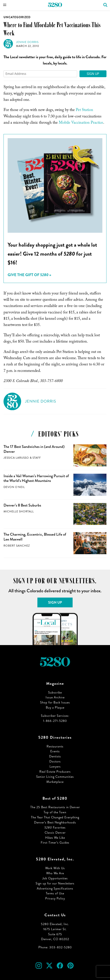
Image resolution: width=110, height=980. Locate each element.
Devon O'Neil (14, 487)
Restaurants (55, 746)
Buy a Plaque (55, 707)
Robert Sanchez (17, 546)
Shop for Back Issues (55, 702)
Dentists (55, 756)
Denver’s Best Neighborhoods (55, 822)
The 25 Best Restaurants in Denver (55, 807)
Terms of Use (55, 893)
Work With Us (55, 868)
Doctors (55, 761)
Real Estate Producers (55, 772)
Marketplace (55, 782)
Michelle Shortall (19, 511)
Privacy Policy (55, 898)
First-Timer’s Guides (55, 843)
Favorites (55, 827)
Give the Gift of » (29, 275)
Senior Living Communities (55, 777)
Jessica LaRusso (16, 458)
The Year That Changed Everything (55, 817)
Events (55, 751)
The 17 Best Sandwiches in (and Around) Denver (34, 449)
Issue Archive (55, 697)
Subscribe (55, 692)
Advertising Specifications (55, 888)
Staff (37, 458)
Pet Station (84, 110)
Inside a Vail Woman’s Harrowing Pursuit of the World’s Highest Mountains (36, 478)
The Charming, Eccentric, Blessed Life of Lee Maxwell (35, 537)
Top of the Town (55, 812)
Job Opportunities (55, 878)
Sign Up (93, 74)
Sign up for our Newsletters (55, 883)
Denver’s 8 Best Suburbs (22, 505)
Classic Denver (55, 833)
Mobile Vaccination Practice (81, 123)
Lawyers (55, 767)
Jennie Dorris (27, 42)
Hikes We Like (55, 838)
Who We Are (55, 873)
